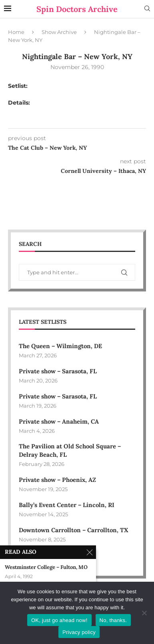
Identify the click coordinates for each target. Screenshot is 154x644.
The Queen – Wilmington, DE (60, 346)
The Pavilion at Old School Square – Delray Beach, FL (70, 450)
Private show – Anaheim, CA (59, 421)
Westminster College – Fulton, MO (46, 568)
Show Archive (59, 32)
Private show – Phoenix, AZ (57, 480)
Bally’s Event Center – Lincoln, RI (67, 505)
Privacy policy (79, 632)
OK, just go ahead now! (59, 620)
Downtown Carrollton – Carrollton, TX (73, 530)
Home (16, 32)
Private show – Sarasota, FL (58, 371)
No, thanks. (113, 620)
